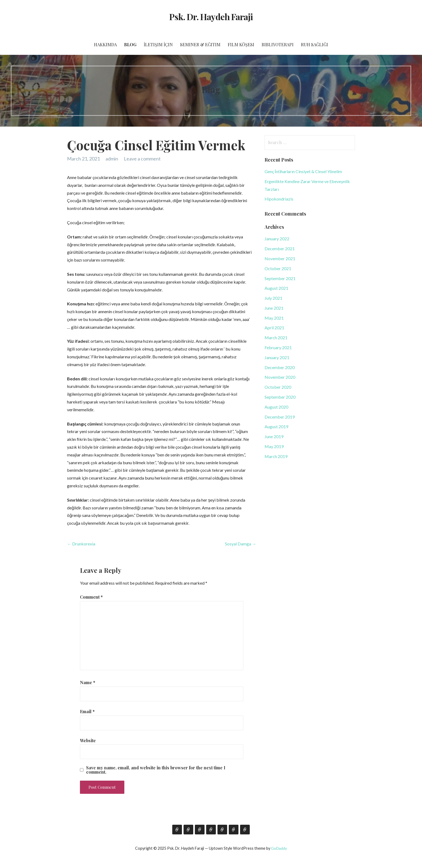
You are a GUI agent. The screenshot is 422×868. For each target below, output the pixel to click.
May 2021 (274, 318)
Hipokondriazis (279, 199)
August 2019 (276, 426)
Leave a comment (142, 159)
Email (87, 711)
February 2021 (278, 347)
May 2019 (274, 446)
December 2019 (280, 417)
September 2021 (280, 278)
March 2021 (276, 337)
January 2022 (277, 239)
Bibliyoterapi (278, 44)
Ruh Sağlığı (314, 44)
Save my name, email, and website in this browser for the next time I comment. (156, 770)
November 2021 (280, 258)
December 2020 (280, 367)
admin (112, 159)
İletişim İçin (158, 44)
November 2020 (280, 377)
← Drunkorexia (81, 544)
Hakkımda (105, 44)
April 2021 (274, 328)
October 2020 (278, 387)
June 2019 (274, 436)
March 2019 (276, 456)
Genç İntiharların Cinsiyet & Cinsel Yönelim (303, 171)
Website (88, 740)
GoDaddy (279, 848)
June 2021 (274, 308)
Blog (130, 44)
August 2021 (276, 288)
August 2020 (276, 407)
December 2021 (280, 249)
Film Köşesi (241, 44)
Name (88, 682)
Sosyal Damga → (241, 544)
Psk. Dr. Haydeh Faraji (211, 17)
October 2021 (278, 268)
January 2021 (277, 357)
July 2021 (273, 298)
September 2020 (280, 397)
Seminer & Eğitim (200, 44)
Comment (91, 597)
